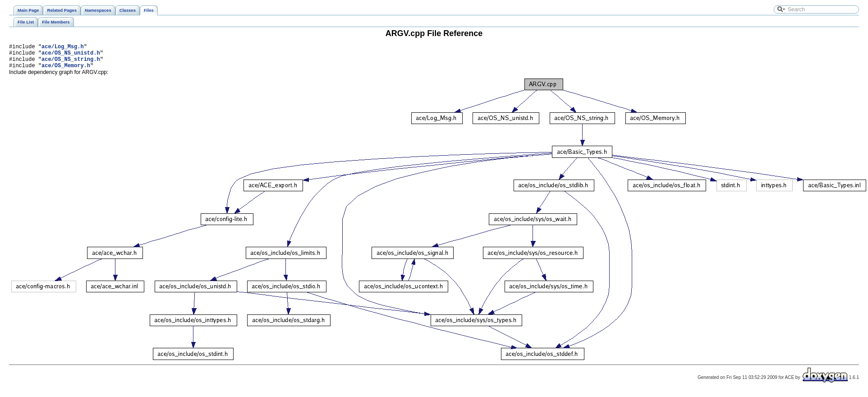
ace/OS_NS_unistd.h (71, 55)
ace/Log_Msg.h (63, 48)
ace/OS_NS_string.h (71, 63)
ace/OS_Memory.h (66, 71)
